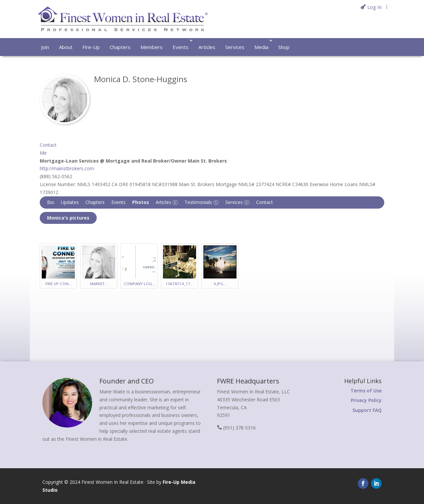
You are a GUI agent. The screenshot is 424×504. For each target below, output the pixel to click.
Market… (99, 284)
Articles (207, 47)
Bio (51, 202)
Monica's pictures (68, 218)
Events (181, 47)
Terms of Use (366, 391)
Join (45, 47)
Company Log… (139, 284)
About (66, 47)
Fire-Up (91, 47)
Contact (265, 202)
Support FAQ (367, 410)
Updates (70, 202)
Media (261, 47)
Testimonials (202, 202)
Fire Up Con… (58, 284)
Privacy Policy (366, 400)
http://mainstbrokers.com (67, 168)
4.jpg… (220, 284)
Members (152, 47)
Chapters (120, 47)
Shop (284, 47)
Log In (374, 7)
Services (235, 47)
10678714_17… (180, 284)
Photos (141, 202)
